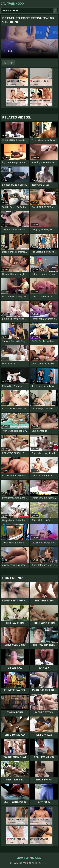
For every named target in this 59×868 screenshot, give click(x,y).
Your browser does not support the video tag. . (29, 42)
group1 (10, 63)
